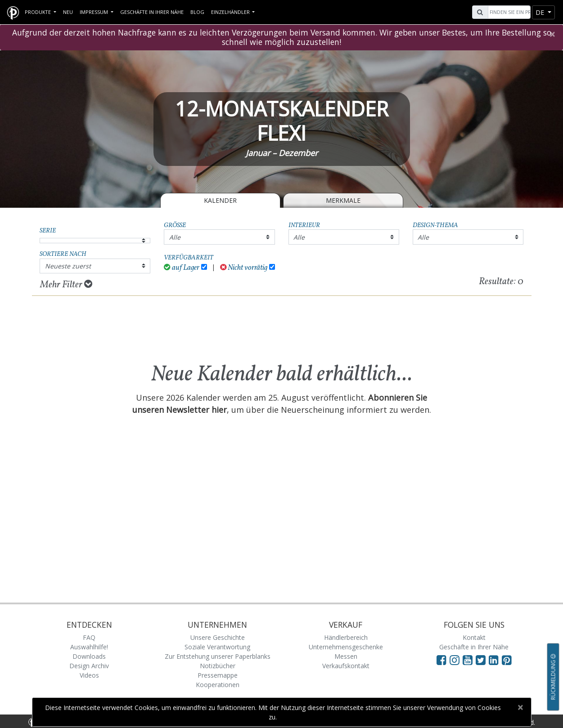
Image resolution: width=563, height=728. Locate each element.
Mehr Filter (66, 285)
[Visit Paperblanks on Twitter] (482, 660)
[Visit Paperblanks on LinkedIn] (495, 660)
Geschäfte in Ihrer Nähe (152, 12)
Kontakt (474, 637)
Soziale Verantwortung (217, 647)
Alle (175, 237)
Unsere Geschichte (218, 637)
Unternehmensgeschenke (346, 647)
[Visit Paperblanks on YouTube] (469, 660)
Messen (346, 656)
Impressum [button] (95, 12)
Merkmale (343, 200)
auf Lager (182, 268)
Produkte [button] (38, 12)
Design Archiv (89, 666)
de (541, 12)
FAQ (89, 637)
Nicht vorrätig (244, 268)
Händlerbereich (346, 637)
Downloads (89, 656)
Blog (197, 12)
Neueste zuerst (68, 266)
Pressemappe (218, 675)
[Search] (508, 12)
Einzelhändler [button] (231, 12)
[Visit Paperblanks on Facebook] (441, 660)
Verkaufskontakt (346, 666)
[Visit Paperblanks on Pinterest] (507, 660)
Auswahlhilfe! (89, 647)
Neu (68, 12)
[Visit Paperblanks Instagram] (455, 660)
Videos (89, 675)
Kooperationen (218, 685)
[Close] (552, 34)
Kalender (220, 200)
